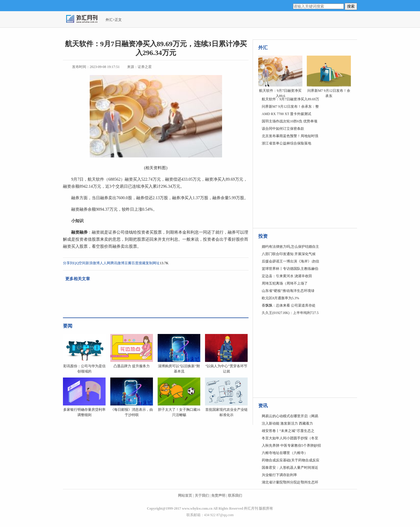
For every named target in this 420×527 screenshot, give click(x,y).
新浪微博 (93, 263)
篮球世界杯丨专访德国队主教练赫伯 (290, 269)
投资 (263, 236)
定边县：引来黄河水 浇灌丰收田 (287, 276)
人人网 (105, 263)
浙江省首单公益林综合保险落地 (286, 143)
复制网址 (153, 263)
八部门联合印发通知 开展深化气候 (289, 254)
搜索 (351, 6)
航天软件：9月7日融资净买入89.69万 (290, 99)
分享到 (68, 263)
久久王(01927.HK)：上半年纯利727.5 (290, 313)
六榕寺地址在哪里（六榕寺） (285, 453)
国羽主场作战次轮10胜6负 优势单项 (290, 121)
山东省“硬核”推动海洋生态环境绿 (288, 291)
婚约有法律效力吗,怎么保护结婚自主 (290, 247)
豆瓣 (128, 263)
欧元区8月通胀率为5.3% (280, 298)
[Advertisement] (295, 187)
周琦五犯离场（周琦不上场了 (285, 283)
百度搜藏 (139, 263)
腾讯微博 (117, 263)
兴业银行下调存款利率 (279, 475)
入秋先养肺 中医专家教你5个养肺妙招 (291, 445)
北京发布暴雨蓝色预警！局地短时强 (290, 136)
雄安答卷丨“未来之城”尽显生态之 (288, 431)
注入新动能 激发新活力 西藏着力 (287, 423)
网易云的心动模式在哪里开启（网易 (290, 416)
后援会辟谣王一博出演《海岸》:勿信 (290, 261)
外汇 (109, 20)
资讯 (263, 406)
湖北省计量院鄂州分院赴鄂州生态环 (290, 482)
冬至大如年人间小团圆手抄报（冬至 (290, 438)
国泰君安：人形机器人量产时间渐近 (290, 468)
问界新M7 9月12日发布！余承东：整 (290, 107)
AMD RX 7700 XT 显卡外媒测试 (286, 114)
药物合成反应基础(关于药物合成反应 (291, 460)
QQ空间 (80, 263)
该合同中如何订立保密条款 (283, 129)
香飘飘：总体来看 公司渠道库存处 (289, 305)
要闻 (68, 326)
